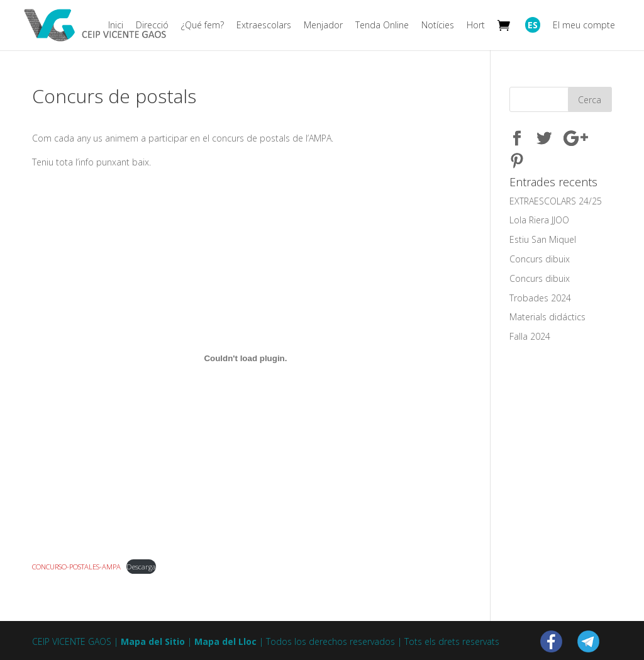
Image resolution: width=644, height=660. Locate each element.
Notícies (438, 26)
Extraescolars (264, 26)
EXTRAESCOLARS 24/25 (556, 201)
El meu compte (584, 26)
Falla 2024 (530, 336)
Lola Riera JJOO (539, 220)
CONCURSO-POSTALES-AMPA (76, 567)
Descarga (141, 567)
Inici (116, 26)
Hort (476, 26)
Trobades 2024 (540, 298)
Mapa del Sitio (153, 641)
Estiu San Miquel (543, 239)
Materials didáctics (547, 317)
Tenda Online (382, 26)
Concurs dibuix (540, 259)
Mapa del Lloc (225, 641)
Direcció (152, 26)
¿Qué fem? (203, 26)
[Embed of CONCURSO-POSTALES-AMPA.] (246, 359)
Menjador (323, 26)
